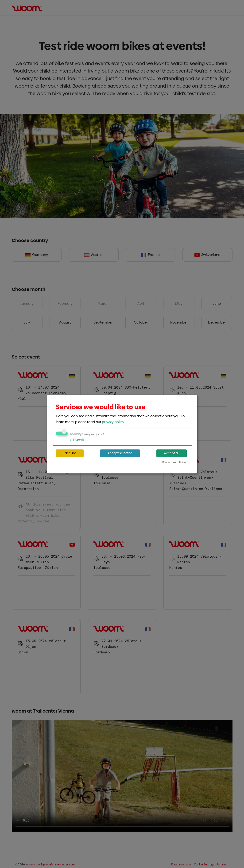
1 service (78, 440)
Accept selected (120, 453)
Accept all (172, 453)
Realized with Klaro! (174, 462)
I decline (70, 453)
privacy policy (113, 422)
